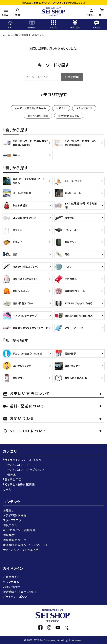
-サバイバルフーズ (16, 465)
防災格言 (9, 535)
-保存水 (10, 475)
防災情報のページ (15, 540)
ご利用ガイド (11, 577)
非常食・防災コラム (69, 116)
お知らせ (61, 108)
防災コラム (10, 525)
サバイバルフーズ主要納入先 (21, 550)
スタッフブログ (84, 108)
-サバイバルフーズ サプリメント (24, 470)
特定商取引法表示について (20, 592)
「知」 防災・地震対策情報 (19, 484)
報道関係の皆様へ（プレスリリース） (25, 545)
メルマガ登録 (11, 582)
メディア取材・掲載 (38, 116)
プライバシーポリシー (16, 597)
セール (7, 489)
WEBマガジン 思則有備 (19, 530)
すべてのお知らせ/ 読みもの (30, 108)
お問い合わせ (11, 587)
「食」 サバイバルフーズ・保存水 (22, 460)
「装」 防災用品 (12, 479)
